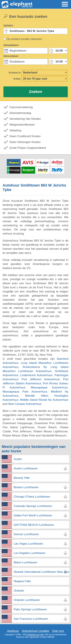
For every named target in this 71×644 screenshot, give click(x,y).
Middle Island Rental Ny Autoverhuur (44, 400)
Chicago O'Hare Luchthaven (32, 497)
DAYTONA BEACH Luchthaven (34, 525)
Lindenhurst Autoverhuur (36, 375)
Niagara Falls (22, 581)
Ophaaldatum (11, 45)
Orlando (19, 591)
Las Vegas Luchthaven (28, 544)
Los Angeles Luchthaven (30, 553)
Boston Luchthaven (26, 487)
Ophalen (8, 25)
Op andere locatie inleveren (24, 39)
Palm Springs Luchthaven (30, 609)
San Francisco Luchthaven (31, 619)
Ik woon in (15, 73)
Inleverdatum (11, 56)
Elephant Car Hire (36, 635)
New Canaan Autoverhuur (25, 404)
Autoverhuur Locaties (35, 631)
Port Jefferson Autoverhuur (41, 379)
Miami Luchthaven (25, 562)
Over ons (58, 631)
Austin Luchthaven (26, 468)
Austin (18, 459)
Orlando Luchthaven (27, 600)
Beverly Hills (22, 478)
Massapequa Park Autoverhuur (25, 392)
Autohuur (13, 631)
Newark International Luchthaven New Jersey (41, 572)
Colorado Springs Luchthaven (33, 506)
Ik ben (17, 79)
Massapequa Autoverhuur (49, 388)
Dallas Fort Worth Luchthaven (33, 515)
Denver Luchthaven (26, 534)
